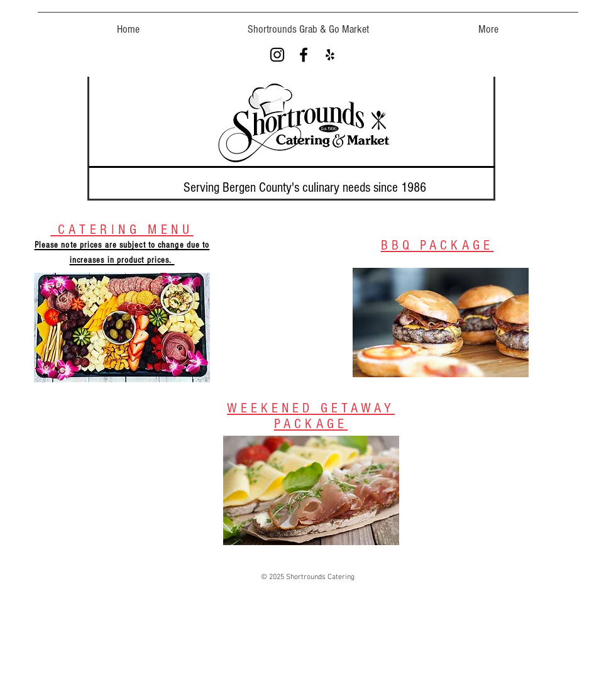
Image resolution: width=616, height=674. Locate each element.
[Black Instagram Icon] (277, 55)
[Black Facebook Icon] (304, 55)
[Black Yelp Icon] (330, 55)
